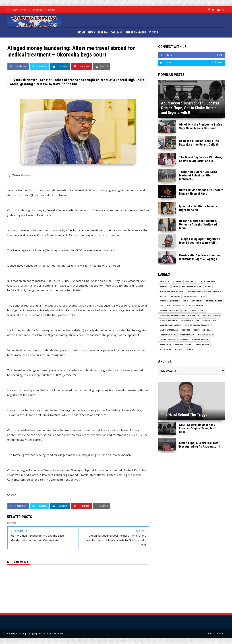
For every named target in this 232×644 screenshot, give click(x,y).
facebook (37, 10)
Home (209, 633)
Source (12, 495)
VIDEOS (154, 33)
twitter (52, 10)
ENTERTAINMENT (136, 33)
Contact (221, 633)
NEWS (92, 33)
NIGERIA (103, 33)
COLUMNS (117, 33)
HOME (82, 33)
